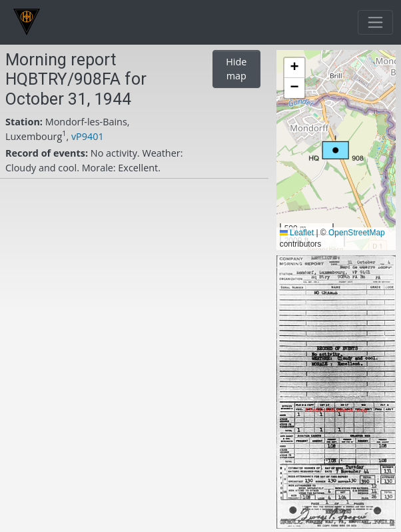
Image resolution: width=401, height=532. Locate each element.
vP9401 (88, 136)
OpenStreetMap (357, 233)
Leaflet (297, 233)
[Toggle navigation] (375, 22)
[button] (336, 148)
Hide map (236, 69)
